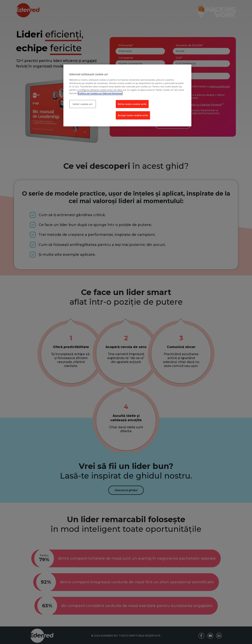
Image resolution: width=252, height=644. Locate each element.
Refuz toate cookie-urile (132, 104)
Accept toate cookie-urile (133, 115)
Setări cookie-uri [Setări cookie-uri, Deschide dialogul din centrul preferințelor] (82, 104)
